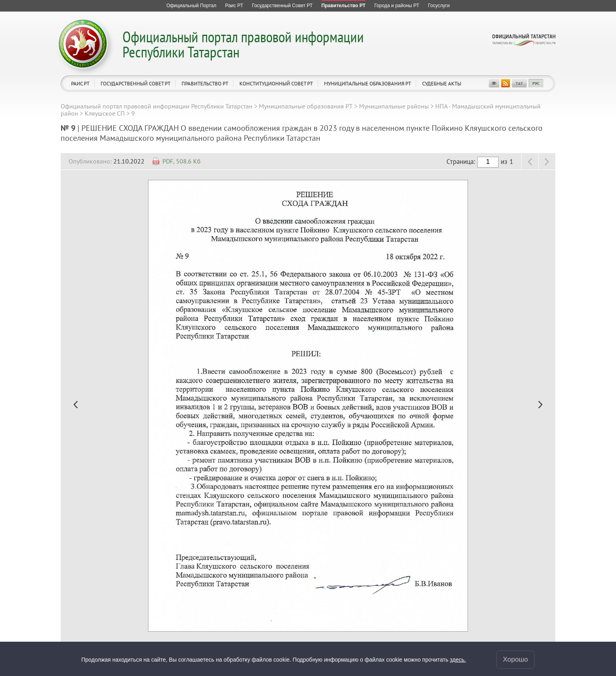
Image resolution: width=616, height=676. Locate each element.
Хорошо (516, 659)
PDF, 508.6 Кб (182, 161)
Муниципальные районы (394, 106)
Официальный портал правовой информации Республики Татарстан (243, 44)
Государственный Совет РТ (135, 84)
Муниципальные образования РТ (367, 84)
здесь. (458, 660)
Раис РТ (80, 84)
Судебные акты (442, 84)
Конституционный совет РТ (276, 84)
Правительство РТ (205, 84)
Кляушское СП (105, 113)
